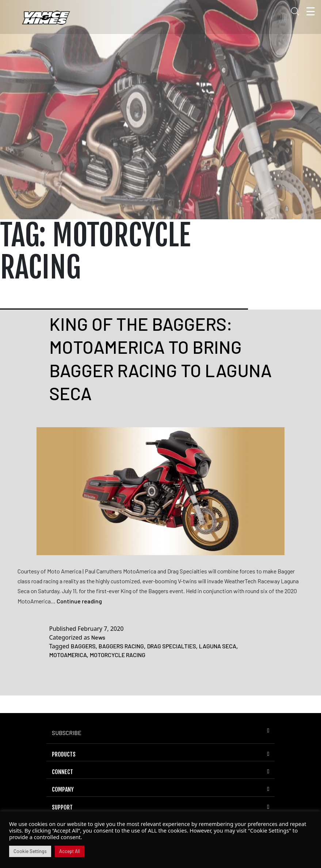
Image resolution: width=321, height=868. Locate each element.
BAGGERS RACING (121, 646)
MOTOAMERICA (68, 655)
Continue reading (79, 601)
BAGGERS (83, 646)
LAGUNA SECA (218, 646)
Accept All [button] (70, 851)
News (98, 637)
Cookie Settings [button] (30, 851)
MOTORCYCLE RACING (118, 655)
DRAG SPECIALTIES (172, 646)
